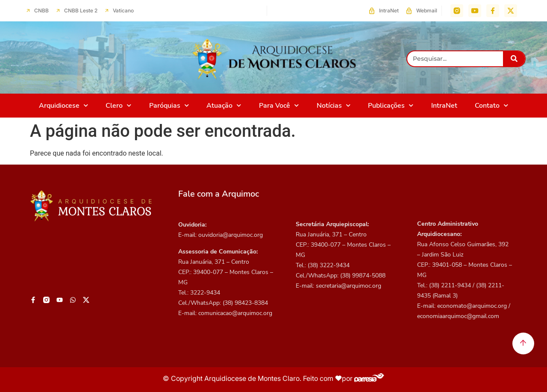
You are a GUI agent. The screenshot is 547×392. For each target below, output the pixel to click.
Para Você (279, 105)
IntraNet (444, 106)
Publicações (391, 105)
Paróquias (169, 105)
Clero (118, 105)
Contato (491, 105)
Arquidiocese (63, 105)
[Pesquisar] (514, 59)
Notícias (334, 105)
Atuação (224, 105)
